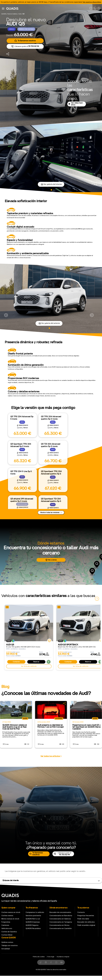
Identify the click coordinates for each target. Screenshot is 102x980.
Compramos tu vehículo (35, 912)
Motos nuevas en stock (10, 919)
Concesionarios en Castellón (61, 928)
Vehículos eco (7, 928)
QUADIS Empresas (33, 922)
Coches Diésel (7, 935)
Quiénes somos (7, 942)
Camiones (5, 925)
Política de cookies (39, 957)
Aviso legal (51, 957)
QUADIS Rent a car (33, 919)
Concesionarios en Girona (59, 925)
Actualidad (6, 949)
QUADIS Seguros (32, 925)
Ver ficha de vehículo (29, 666)
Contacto (81, 912)
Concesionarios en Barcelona (61, 916)
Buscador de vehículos (86, 922)
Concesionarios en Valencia (60, 919)
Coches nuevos (7, 916)
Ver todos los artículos (51, 756)
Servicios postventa (33, 916)
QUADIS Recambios (33, 928)
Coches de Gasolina (9, 932)
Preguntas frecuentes (86, 916)
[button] (3, 176)
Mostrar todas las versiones (51, 513)
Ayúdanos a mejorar (63, 957)
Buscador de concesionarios (60, 912)
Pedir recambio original (86, 925)
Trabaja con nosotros (10, 945)
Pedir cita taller (83, 919)
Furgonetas (6, 922)
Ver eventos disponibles (92, 2)
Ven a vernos (51, 560)
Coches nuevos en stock (11, 912)
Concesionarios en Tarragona (61, 922)
